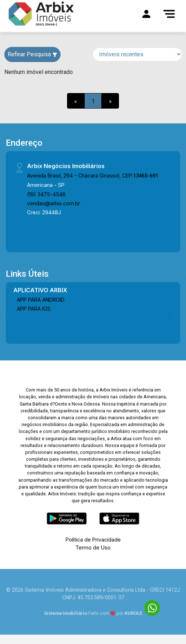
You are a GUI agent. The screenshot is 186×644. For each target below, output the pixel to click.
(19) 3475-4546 (46, 194)
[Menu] (169, 14)
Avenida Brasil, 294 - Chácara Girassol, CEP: (93, 176)
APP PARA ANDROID (41, 300)
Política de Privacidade (93, 540)
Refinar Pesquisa (32, 54)
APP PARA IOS (34, 309)
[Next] (169, 315)
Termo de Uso (93, 547)
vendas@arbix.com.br (54, 203)
